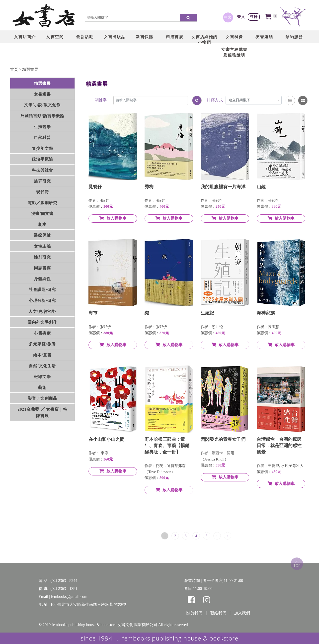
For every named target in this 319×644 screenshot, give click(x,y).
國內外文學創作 (42, 322)
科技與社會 (42, 170)
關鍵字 (101, 100)
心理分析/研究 (42, 301)
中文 (228, 17)
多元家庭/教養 (42, 344)
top (297, 564)
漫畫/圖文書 (42, 214)
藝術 (42, 388)
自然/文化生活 (42, 366)
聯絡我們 (218, 613)
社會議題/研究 (42, 290)
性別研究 (42, 257)
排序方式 (215, 100)
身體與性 (42, 279)
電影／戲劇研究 (42, 203)
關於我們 (194, 613)
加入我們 (242, 613)
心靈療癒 (42, 333)
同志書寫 (42, 268)
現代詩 (42, 192)
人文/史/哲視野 (42, 312)
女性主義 (42, 246)
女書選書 (42, 94)
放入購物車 (113, 218)
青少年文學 (42, 148)
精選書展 (30, 69)
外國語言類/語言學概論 (42, 116)
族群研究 (42, 181)
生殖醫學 (42, 127)
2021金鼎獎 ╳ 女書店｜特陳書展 (42, 413)
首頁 (14, 69)
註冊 (254, 17)
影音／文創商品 (42, 398)
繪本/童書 (42, 355)
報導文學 (42, 377)
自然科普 (42, 138)
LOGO (44, 16)
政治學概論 (42, 159)
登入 (241, 17)
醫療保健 (42, 235)
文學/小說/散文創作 (42, 105)
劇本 (42, 225)
